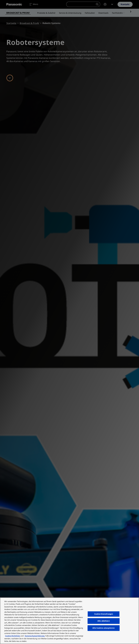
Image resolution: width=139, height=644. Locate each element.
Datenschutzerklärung (35, 636)
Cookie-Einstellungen (104, 614)
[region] (69, 621)
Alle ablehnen (104, 621)
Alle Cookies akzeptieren (104, 628)
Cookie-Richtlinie (12, 636)
